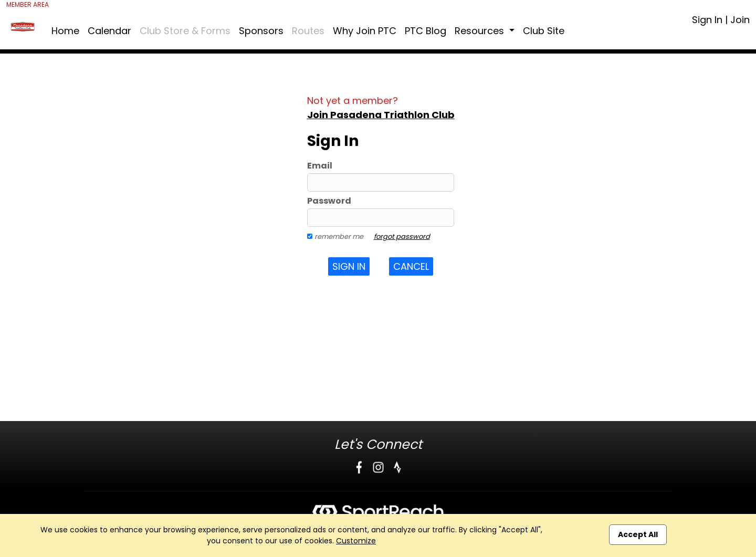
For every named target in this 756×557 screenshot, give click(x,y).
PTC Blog (426, 31)
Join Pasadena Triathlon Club (381, 115)
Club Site (544, 31)
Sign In (707, 20)
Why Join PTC (365, 31)
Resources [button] (481, 31)
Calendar (109, 31)
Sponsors (261, 31)
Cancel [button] (411, 266)
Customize (356, 541)
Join (740, 20)
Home (65, 31)
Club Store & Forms (185, 31)
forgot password (402, 237)
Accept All (638, 534)
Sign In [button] (349, 266)
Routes (308, 31)
